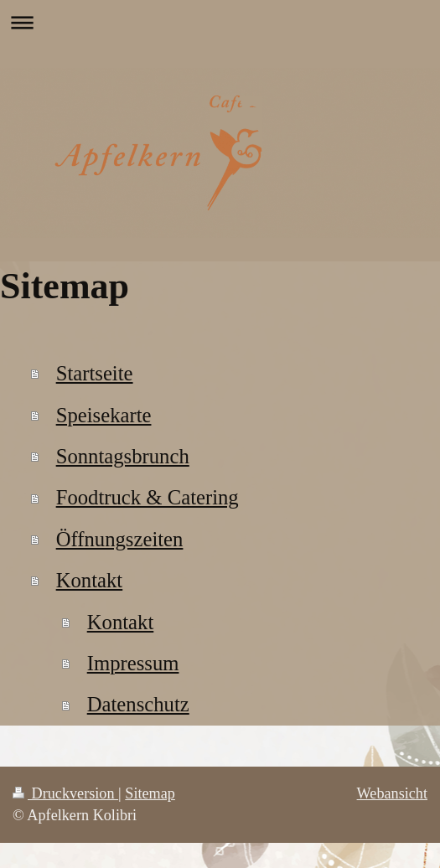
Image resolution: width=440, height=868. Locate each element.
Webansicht (392, 793)
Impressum (133, 663)
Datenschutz (138, 704)
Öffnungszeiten (120, 539)
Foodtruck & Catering (148, 497)
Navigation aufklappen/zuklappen (220, 22)
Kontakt (90, 580)
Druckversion (65, 793)
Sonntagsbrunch (123, 456)
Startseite (95, 373)
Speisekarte (104, 415)
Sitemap (150, 793)
